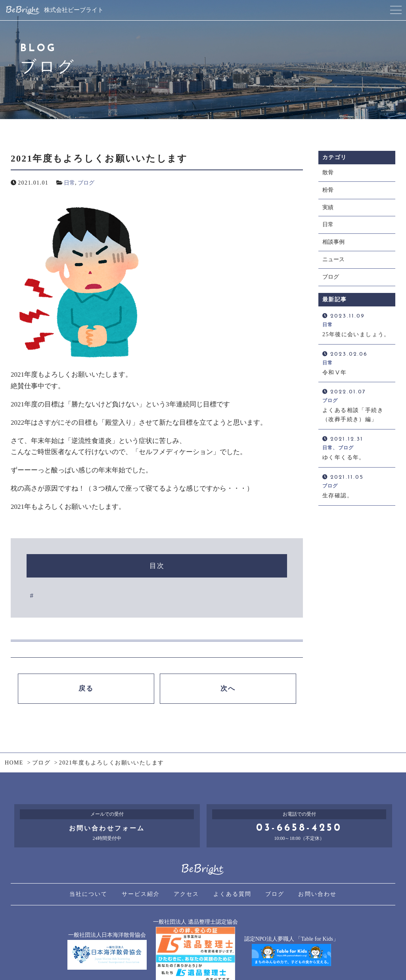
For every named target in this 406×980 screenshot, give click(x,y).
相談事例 (333, 244)
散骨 (328, 173)
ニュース (333, 262)
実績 (328, 208)
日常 (69, 183)
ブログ (86, 183)
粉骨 (328, 191)
